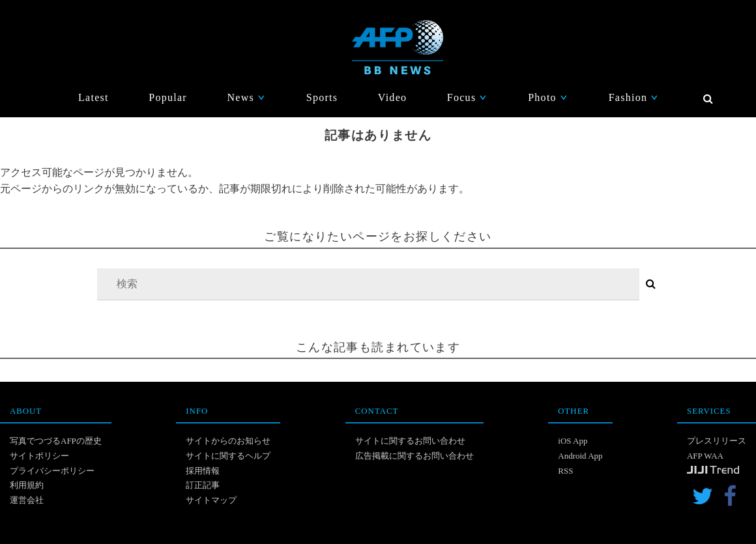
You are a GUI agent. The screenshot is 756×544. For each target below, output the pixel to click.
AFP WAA (705, 456)
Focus (468, 97)
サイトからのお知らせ (228, 441)
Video (393, 97)
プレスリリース (717, 441)
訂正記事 (203, 485)
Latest (94, 97)
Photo (548, 97)
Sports (322, 97)
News (246, 97)
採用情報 (203, 471)
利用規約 (27, 485)
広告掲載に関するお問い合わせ (414, 456)
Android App (580, 456)
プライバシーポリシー (52, 471)
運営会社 (27, 500)
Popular (168, 97)
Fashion (634, 97)
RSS (565, 471)
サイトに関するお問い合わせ (410, 441)
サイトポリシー (39, 456)
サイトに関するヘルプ (228, 456)
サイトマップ (211, 500)
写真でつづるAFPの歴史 (56, 441)
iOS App (573, 441)
